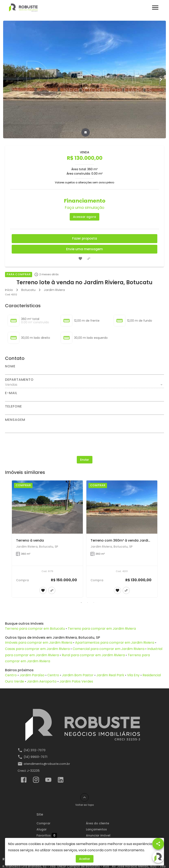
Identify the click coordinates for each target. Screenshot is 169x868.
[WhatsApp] (11, 857)
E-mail (11, 393)
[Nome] (84, 371)
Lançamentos (96, 829)
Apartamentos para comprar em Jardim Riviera (115, 643)
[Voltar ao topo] (84, 797)
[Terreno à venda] (47, 507)
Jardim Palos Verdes (76, 681)
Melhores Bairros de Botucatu (109, 841)
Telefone (13, 406)
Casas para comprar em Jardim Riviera (37, 649)
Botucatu (28, 290)
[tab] (86, 132)
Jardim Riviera (54, 290)
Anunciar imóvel (98, 835)
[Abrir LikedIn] (61, 781)
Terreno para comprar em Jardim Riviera (102, 629)
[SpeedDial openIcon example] (158, 844)
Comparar (48, 841)
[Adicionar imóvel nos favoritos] (80, 259)
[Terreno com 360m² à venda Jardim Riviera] (122, 507)
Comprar (44, 823)
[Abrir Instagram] (36, 781)
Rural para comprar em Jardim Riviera (93, 655)
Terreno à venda (30, 540)
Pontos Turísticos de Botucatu (109, 848)
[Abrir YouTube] (48, 781)
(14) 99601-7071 (35, 757)
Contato (43, 848)
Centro (11, 675)
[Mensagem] (84, 427)
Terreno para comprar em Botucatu (35, 629)
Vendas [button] (11, 385)
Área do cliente (98, 823)
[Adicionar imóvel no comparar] (89, 259)
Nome (10, 366)
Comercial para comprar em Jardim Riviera (108, 649)
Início (9, 290)
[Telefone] (84, 411)
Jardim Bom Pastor (78, 675)
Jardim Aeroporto (42, 681)
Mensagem (15, 420)
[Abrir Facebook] (24, 781)
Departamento (19, 380)
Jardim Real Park (110, 675)
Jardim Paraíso (32, 675)
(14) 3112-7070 (35, 750)
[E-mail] (84, 398)
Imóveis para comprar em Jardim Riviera (39, 643)
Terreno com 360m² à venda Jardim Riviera (127, 540)
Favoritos (47, 835)
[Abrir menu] (155, 8)
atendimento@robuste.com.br (47, 764)
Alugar (42, 829)
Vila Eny (133, 675)
